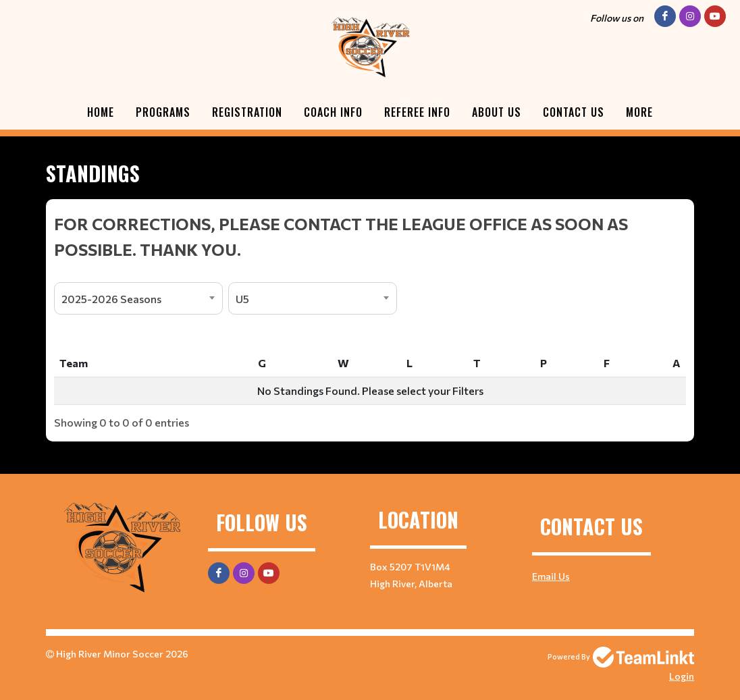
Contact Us (574, 112)
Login (682, 676)
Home (101, 112)
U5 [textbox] (242, 299)
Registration (247, 112)
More (639, 112)
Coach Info (333, 112)
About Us (497, 112)
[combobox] (138, 298)
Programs (163, 112)
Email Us (551, 576)
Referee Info (417, 112)
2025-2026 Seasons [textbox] (111, 299)
